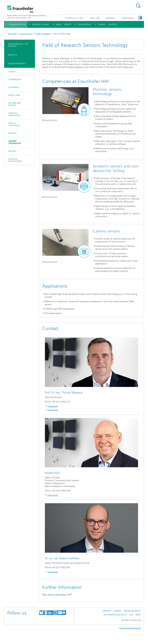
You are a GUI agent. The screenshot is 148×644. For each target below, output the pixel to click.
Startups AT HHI (74, 18)
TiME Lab (94, 18)
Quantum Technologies (15, 160)
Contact (107, 611)
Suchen (138, 6)
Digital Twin (14, 95)
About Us (13, 55)
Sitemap (117, 611)
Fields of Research (43, 34)
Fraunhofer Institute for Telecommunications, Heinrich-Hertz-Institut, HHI (27, 17)
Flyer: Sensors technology (54, 594)
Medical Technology (14, 124)
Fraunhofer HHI (26, 34)
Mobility (12, 72)
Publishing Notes (132, 611)
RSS (131, 615)
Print (138, 615)
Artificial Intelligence (14, 114)
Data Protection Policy (115, 615)
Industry (13, 133)
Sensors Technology (15, 142)
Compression (15, 80)
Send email (53, 410)
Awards (110, 18)
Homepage (53, 406)
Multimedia (14, 87)
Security (12, 151)
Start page (12, 34)
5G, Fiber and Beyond (15, 104)
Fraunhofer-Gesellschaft (131, 628)
